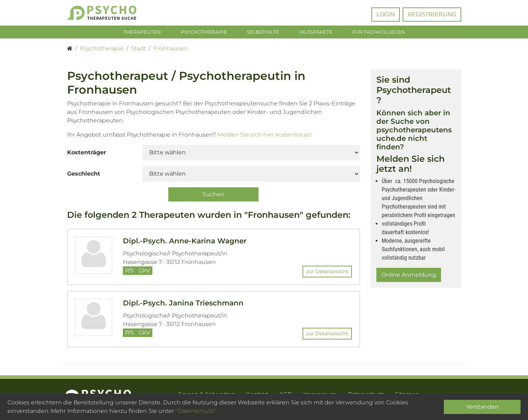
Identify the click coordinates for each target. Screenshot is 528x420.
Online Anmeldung (409, 276)
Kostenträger (87, 154)
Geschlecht (84, 175)
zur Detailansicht (327, 273)
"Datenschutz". (196, 411)
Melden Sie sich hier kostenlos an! (265, 136)
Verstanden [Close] (482, 407)
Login (386, 14)
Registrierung (432, 14)
